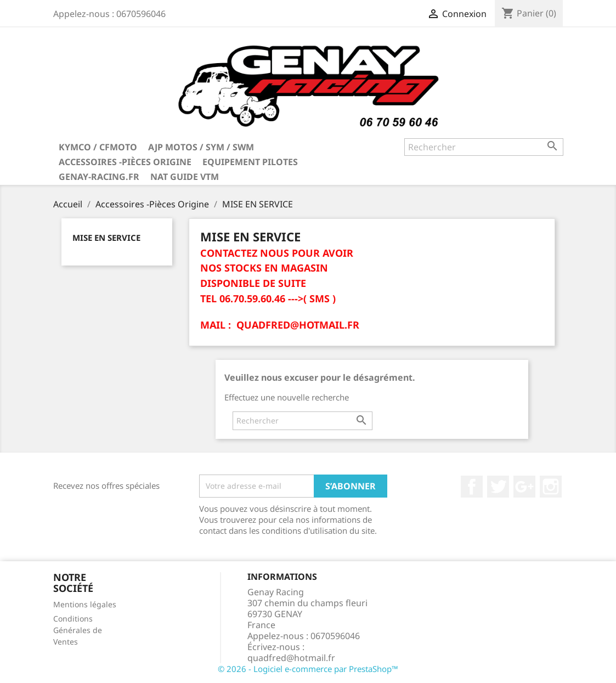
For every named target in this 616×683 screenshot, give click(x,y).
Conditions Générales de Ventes (78, 630)
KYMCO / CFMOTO (98, 147)
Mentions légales (85, 604)
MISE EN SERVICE (106, 238)
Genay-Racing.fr (99, 177)
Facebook (472, 487)
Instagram (551, 487)
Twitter (498, 487)
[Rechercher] (484, 147)
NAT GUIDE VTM (185, 177)
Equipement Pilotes (250, 162)
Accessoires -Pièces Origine (125, 162)
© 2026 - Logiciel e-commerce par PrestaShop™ (308, 669)
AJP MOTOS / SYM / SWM (201, 147)
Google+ (524, 487)
